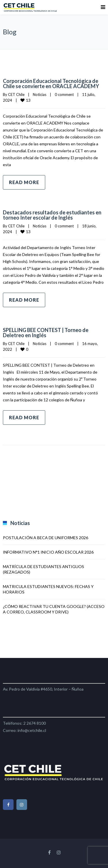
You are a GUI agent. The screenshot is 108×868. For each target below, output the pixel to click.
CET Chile (16, 94)
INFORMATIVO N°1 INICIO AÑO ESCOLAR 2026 (48, 552)
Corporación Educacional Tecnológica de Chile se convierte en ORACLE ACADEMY (51, 84)
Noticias (40, 94)
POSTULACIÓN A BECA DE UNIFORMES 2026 (46, 538)
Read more (24, 182)
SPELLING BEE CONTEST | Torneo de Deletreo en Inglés (46, 333)
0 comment (64, 94)
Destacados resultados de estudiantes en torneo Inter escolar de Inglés (52, 215)
